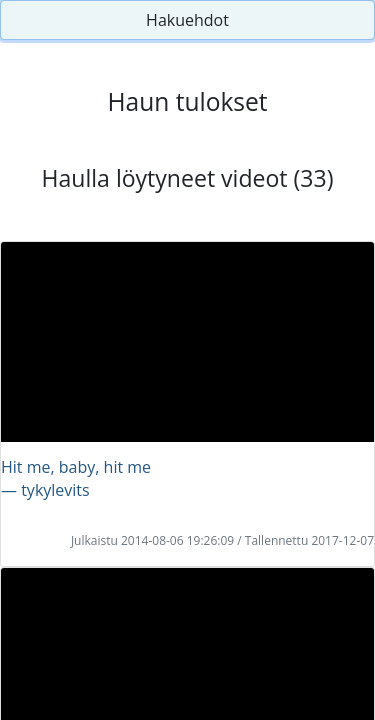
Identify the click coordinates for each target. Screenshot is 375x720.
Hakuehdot (187, 20)
